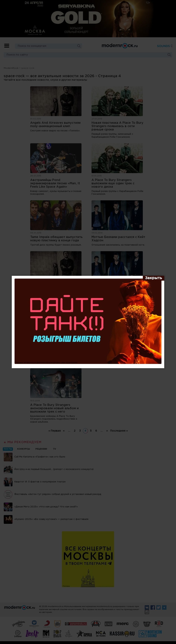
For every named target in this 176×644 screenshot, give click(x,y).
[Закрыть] (154, 278)
